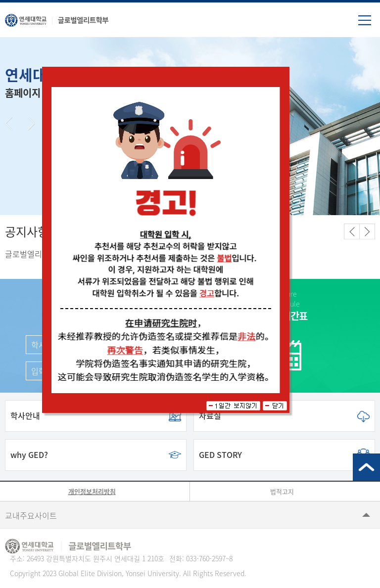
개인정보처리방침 (92, 491)
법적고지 (282, 491)
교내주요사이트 (31, 515)
